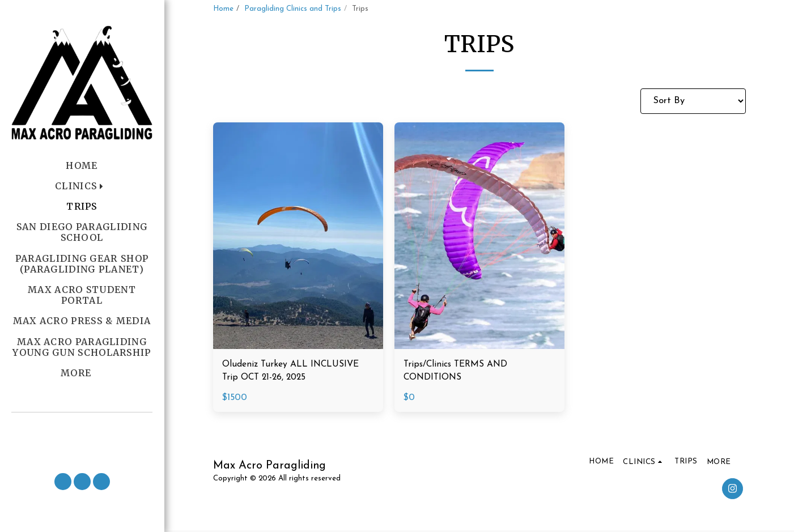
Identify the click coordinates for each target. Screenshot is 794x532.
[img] (298, 236)
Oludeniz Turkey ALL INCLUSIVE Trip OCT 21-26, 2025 (294, 372)
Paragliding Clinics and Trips (293, 9)
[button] (82, 427)
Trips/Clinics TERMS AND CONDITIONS (458, 372)
